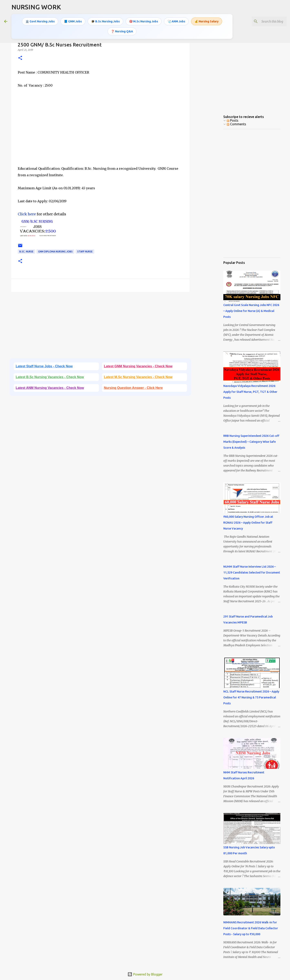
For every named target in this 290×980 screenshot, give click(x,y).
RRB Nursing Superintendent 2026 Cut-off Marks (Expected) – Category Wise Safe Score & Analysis (251, 442)
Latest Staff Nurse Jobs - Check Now (44, 366)
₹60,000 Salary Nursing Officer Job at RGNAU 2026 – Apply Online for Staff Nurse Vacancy (248, 523)
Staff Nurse (85, 252)
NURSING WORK (36, 7)
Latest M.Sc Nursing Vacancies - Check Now (138, 377)
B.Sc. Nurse (26, 252)
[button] (20, 58)
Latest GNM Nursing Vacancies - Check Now (138, 366)
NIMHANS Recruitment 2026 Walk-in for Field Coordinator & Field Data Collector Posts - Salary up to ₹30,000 (251, 928)
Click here (27, 214)
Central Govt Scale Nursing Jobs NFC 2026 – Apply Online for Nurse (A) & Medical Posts (251, 311)
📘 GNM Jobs (73, 21)
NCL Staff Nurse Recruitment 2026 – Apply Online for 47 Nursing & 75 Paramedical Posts (251, 697)
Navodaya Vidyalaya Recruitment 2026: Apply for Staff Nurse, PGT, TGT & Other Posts (250, 392)
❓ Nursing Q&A (122, 31)
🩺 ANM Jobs (176, 21)
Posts (233, 120)
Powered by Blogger (145, 974)
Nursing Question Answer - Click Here (133, 388)
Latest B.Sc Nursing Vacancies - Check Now (50, 377)
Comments (236, 124)
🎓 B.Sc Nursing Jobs (105, 21)
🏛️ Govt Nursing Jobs (40, 21)
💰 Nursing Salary (207, 21)
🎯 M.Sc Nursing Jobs (144, 21)
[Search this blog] (265, 21)
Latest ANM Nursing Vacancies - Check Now (50, 388)
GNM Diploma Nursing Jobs (55, 252)
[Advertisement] (100, 130)
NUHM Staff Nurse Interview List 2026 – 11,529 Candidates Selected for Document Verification (252, 573)
